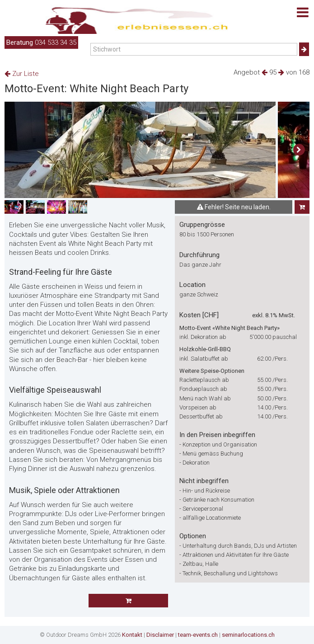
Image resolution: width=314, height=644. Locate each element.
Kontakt (132, 635)
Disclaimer (160, 635)
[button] (299, 150)
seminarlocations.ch (248, 635)
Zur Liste (22, 74)
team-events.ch (198, 635)
